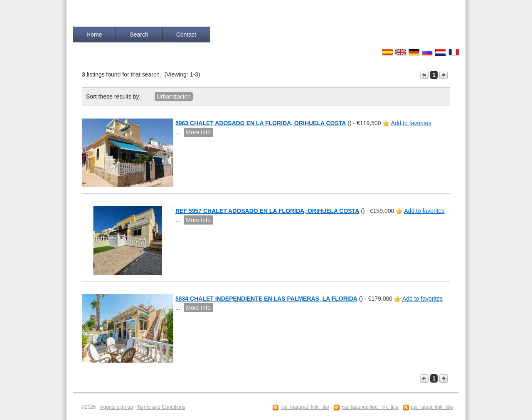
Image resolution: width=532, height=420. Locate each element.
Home (94, 35)
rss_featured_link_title (305, 407)
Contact (186, 35)
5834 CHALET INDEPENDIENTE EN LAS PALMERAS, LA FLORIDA (266, 299)
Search (139, 35)
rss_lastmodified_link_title (370, 407)
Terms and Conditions (161, 407)
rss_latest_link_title (432, 407)
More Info (198, 132)
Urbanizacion (174, 96)
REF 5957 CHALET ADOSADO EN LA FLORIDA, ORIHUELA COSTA (267, 211)
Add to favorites (411, 123)
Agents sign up (117, 407)
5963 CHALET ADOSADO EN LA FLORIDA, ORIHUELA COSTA (261, 123)
